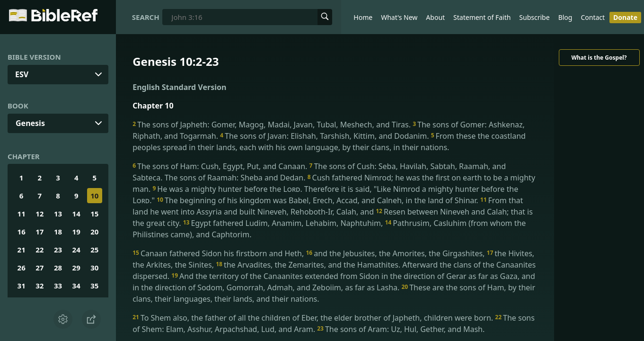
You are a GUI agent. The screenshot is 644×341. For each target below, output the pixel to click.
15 (94, 214)
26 (22, 268)
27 (40, 268)
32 (40, 286)
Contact (593, 17)
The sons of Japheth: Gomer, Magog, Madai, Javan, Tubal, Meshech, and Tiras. (273, 125)
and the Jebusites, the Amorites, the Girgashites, (396, 253)
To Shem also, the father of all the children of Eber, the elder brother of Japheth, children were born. (314, 318)
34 (76, 286)
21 (22, 250)
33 (58, 286)
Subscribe (534, 17)
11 (22, 214)
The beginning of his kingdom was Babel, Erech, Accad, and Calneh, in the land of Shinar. (318, 200)
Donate (625, 17)
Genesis (30, 123)
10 (94, 196)
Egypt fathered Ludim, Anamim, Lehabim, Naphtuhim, (284, 223)
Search (146, 17)
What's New (399, 17)
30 (94, 268)
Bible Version (34, 57)
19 (76, 232)
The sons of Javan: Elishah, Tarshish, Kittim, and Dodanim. (326, 136)
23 (58, 250)
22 (40, 250)
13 (58, 214)
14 (76, 214)
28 (58, 268)
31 (22, 286)
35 (94, 286)
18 (58, 232)
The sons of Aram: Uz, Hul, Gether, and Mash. (401, 329)
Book (18, 106)
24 (76, 250)
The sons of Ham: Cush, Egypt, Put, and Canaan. (221, 166)
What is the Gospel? (599, 58)
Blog (565, 17)
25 (94, 250)
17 (40, 232)
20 (94, 232)
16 (22, 232)
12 (40, 214)
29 (76, 268)
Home (363, 17)
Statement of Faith (482, 17)
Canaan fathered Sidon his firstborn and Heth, (219, 253)
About (435, 17)
